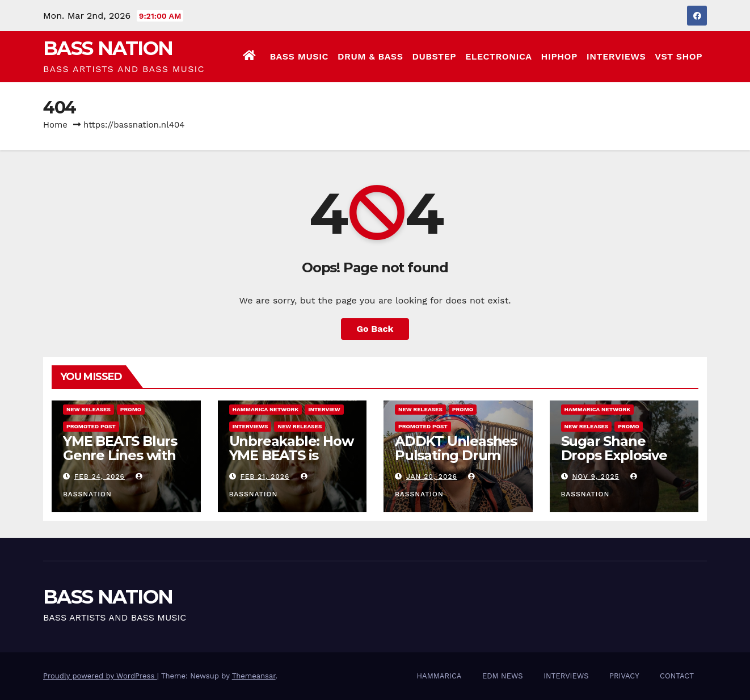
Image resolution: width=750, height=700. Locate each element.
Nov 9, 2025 (595, 476)
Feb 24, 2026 (100, 476)
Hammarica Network (266, 409)
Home (55, 125)
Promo (131, 409)
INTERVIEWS (616, 56)
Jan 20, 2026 (432, 476)
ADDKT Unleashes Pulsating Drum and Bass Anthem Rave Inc (456, 462)
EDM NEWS (503, 676)
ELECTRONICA (498, 56)
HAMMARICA (439, 676)
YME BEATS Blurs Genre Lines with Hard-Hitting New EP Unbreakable (121, 462)
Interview (324, 409)
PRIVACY (624, 676)
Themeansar (254, 676)
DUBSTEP (434, 56)
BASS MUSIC (299, 56)
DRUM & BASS (370, 56)
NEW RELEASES (89, 409)
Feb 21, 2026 (265, 476)
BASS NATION (108, 48)
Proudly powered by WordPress (100, 676)
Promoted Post (91, 426)
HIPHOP (559, 56)
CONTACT (677, 676)
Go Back (375, 329)
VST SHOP (679, 56)
